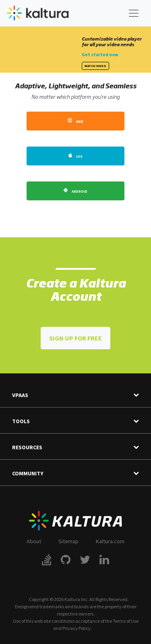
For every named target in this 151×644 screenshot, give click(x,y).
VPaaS (75, 395)
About (34, 541)
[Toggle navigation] (134, 13)
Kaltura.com (110, 541)
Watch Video (95, 66)
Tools (75, 421)
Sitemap (68, 541)
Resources (75, 447)
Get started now (100, 55)
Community (75, 474)
